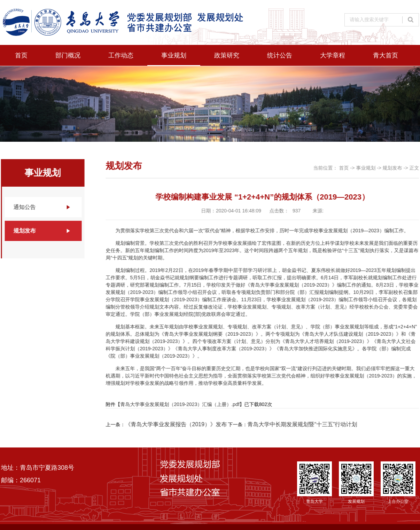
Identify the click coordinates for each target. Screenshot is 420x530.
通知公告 (24, 207)
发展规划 (356, 483)
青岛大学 (314, 483)
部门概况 (68, 55)
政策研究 (227, 55)
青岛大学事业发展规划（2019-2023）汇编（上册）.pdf (180, 404)
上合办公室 (398, 483)
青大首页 (386, 55)
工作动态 (121, 55)
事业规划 (174, 55)
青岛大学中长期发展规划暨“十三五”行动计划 (302, 424)
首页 (21, 55)
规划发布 (24, 231)
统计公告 (280, 55)
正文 (414, 168)
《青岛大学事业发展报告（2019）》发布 (176, 424)
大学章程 (333, 55)
